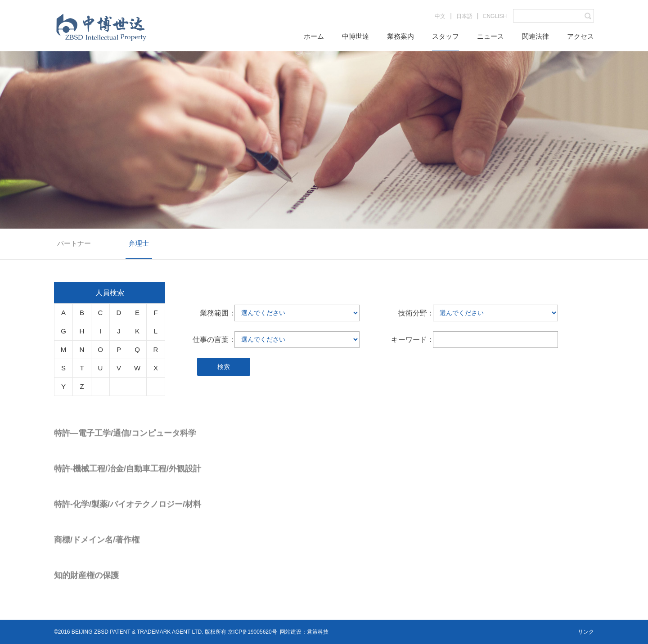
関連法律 (535, 36)
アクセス (580, 36)
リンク (586, 632)
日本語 (464, 16)
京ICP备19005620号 (252, 632)
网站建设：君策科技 (304, 632)
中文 (440, 16)
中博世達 (355, 36)
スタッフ (445, 36)
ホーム (314, 36)
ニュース (490, 36)
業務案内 (400, 36)
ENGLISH (495, 16)
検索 (224, 367)
